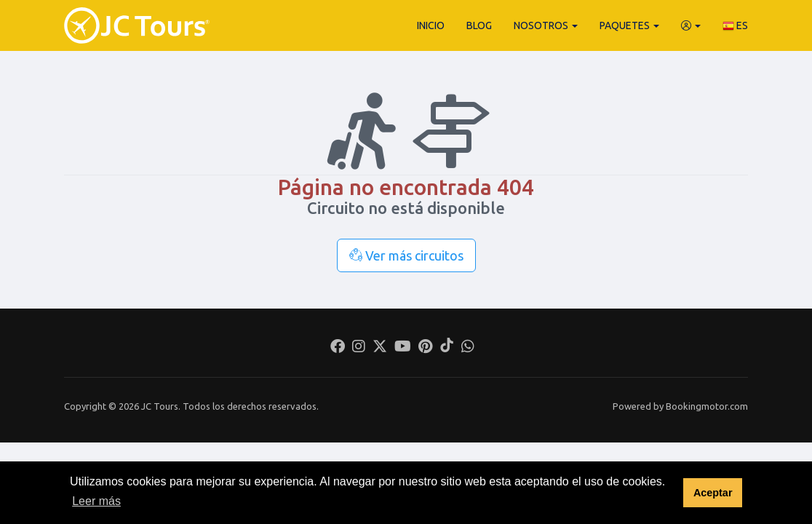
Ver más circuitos (406, 255)
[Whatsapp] (468, 348)
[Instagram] (359, 348)
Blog (479, 25)
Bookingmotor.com (707, 406)
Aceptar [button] (713, 493)
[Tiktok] (447, 348)
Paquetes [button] (629, 25)
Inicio (431, 25)
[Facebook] (338, 348)
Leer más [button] (96, 501)
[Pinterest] (425, 348)
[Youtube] (403, 348)
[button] (691, 25)
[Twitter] (380, 348)
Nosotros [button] (546, 25)
